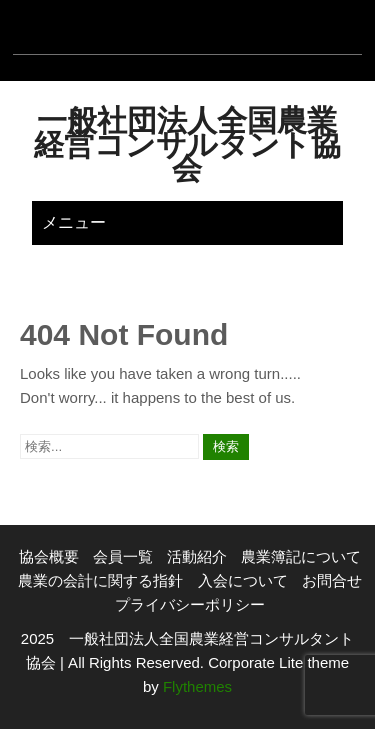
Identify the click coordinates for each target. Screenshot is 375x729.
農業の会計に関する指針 (100, 580)
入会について (243, 580)
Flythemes (195, 686)
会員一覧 (123, 556)
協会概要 (49, 556)
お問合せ (332, 580)
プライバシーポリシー (190, 604)
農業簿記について (301, 556)
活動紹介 (197, 556)
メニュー (74, 222)
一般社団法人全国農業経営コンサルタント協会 (187, 144)
